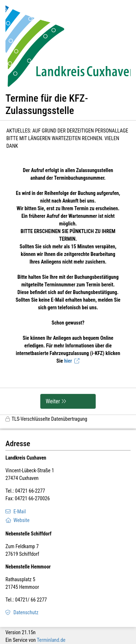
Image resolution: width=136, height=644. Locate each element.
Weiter (53, 401)
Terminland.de (51, 640)
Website (21, 520)
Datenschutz (26, 612)
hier (68, 361)
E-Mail (20, 511)
